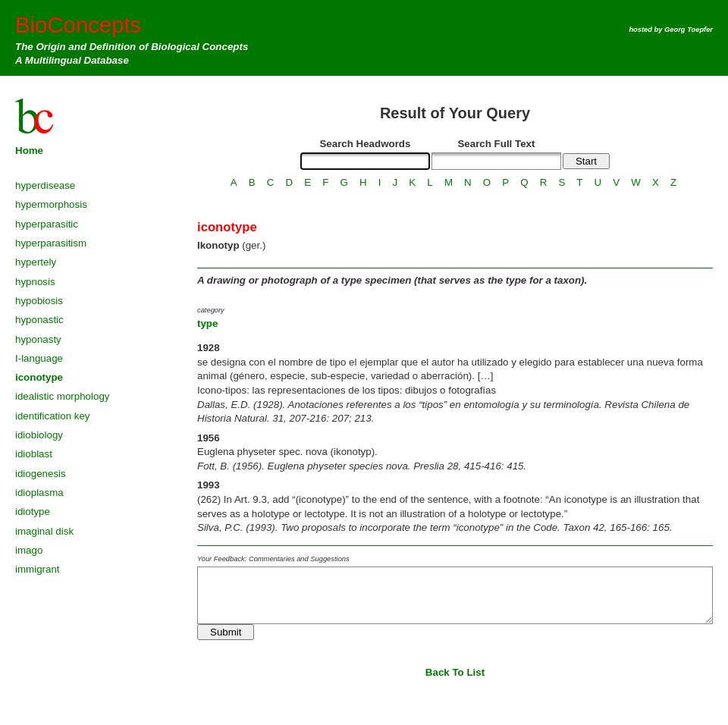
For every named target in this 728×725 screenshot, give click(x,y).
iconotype (39, 377)
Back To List (455, 672)
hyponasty (38, 339)
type (207, 323)
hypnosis (35, 282)
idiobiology (39, 435)
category (211, 310)
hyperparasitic (47, 224)
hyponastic (39, 320)
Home (29, 151)
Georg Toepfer (689, 30)
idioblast (34, 454)
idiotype (33, 512)
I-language (39, 358)
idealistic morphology (62, 396)
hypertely (36, 262)
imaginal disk (44, 531)
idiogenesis (41, 474)
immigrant (38, 569)
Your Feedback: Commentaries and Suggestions (273, 559)
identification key (53, 416)
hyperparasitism (51, 243)
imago (29, 550)
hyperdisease (45, 185)
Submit (226, 632)
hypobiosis (39, 301)
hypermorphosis (51, 204)
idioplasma (39, 493)
